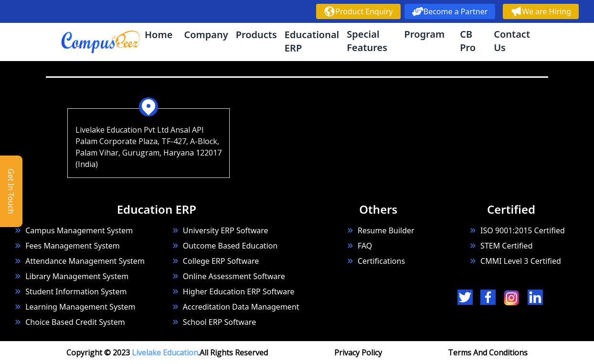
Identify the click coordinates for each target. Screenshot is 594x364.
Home (159, 35)
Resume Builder (380, 230)
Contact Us (512, 41)
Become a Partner (450, 11)
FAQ (365, 246)
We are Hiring (541, 11)
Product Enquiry (358, 11)
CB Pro (468, 41)
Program (425, 34)
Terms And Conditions (488, 353)
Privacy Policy (358, 353)
